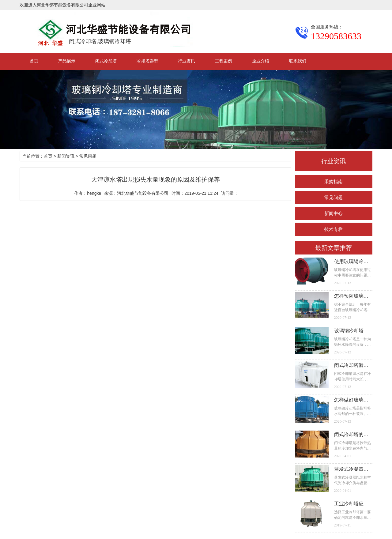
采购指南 (334, 181)
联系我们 (298, 61)
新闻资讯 (66, 156)
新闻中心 (334, 213)
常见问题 (334, 197)
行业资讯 (187, 61)
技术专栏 (334, 229)
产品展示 (67, 61)
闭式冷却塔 (106, 61)
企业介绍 (261, 61)
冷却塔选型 (147, 61)
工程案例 (224, 61)
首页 (34, 61)
